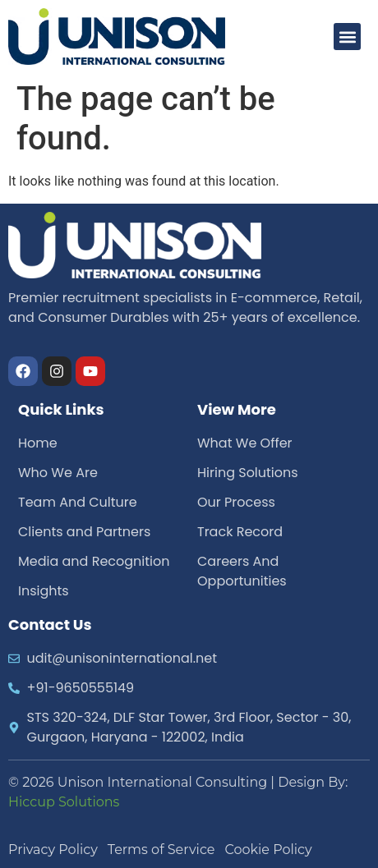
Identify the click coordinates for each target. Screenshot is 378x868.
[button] (347, 37)
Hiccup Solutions (64, 802)
